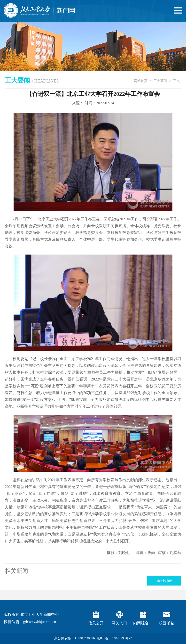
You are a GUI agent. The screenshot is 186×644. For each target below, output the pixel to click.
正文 (177, 81)
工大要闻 (160, 81)
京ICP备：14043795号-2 (114, 638)
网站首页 (141, 81)
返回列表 (164, 581)
